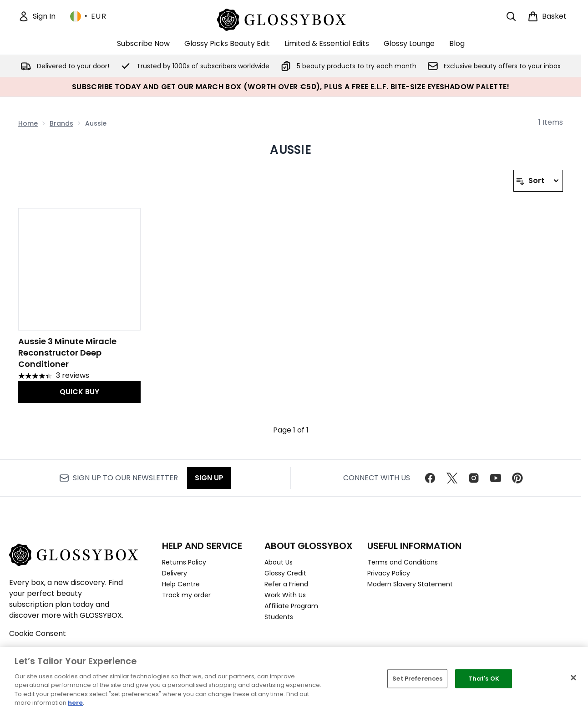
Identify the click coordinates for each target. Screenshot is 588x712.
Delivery (175, 573)
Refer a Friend (286, 584)
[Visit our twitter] (452, 478)
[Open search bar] (511, 16)
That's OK (484, 679)
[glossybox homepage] (291, 18)
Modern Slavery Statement (410, 584)
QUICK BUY (79, 392)
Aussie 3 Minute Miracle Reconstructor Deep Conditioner (67, 353)
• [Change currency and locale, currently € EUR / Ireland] (88, 16)
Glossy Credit (285, 573)
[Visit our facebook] (430, 478)
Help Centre (181, 584)
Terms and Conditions (403, 562)
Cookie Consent (38, 633)
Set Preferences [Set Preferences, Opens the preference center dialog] (417, 679)
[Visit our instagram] (474, 478)
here (75, 703)
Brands (61, 123)
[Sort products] (538, 181)
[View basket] (547, 16)
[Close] (573, 678)
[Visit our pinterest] (517, 478)
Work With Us (285, 595)
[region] (294, 679)
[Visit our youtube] (496, 478)
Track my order (186, 595)
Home (28, 123)
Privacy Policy (389, 573)
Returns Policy (184, 562)
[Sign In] (37, 16)
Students (279, 617)
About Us (279, 562)
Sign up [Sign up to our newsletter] (209, 478)
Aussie (291, 150)
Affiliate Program (291, 606)
